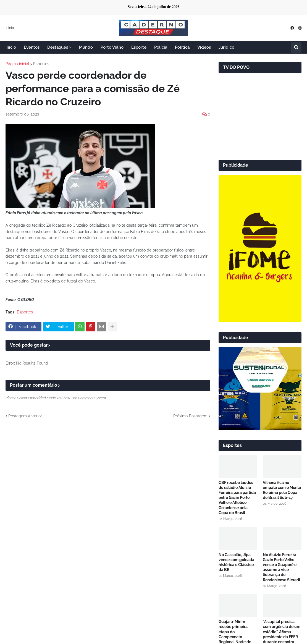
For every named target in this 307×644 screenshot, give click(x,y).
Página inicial (17, 64)
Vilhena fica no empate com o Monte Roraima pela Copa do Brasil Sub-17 (282, 490)
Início (10, 28)
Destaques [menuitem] (58, 47)
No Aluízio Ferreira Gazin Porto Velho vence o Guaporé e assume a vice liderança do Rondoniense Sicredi (281, 567)
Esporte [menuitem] (139, 47)
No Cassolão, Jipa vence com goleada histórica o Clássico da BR (236, 562)
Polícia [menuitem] (161, 47)
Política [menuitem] (182, 47)
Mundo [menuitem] (86, 47)
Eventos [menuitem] (32, 47)
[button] (296, 48)
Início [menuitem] (11, 47)
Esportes (41, 64)
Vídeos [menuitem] (204, 47)
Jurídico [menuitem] (226, 47)
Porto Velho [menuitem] (112, 47)
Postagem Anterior (25, 416)
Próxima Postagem (190, 416)
